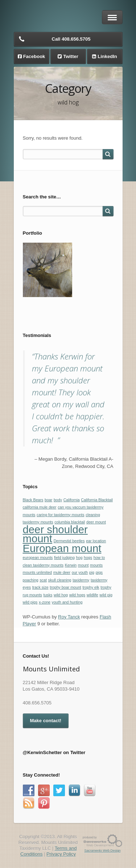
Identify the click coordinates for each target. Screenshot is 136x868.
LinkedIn (107, 56)
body (58, 500)
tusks (48, 595)
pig (92, 572)
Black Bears (33, 500)
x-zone (45, 602)
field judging (64, 558)
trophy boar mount (65, 587)
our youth (80, 572)
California (72, 500)
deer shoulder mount (55, 534)
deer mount (96, 522)
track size (40, 587)
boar (48, 500)
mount (83, 565)
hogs (88, 558)
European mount (62, 548)
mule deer (62, 572)
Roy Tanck (69, 617)
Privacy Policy (61, 854)
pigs (99, 572)
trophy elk (91, 587)
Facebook (34, 56)
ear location (96, 541)
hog (79, 558)
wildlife (92, 595)
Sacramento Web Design (103, 851)
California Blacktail (97, 500)
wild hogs (77, 595)
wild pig (106, 595)
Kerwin (71, 565)
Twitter (71, 56)
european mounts (38, 558)
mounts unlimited (38, 572)
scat (43, 580)
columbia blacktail (70, 522)
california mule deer (40, 507)
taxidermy (81, 580)
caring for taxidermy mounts (60, 515)
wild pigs (30, 602)
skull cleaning (60, 580)
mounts (96, 565)
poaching (31, 580)
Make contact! (46, 721)
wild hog (61, 595)
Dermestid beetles (69, 541)
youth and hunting (67, 602)
